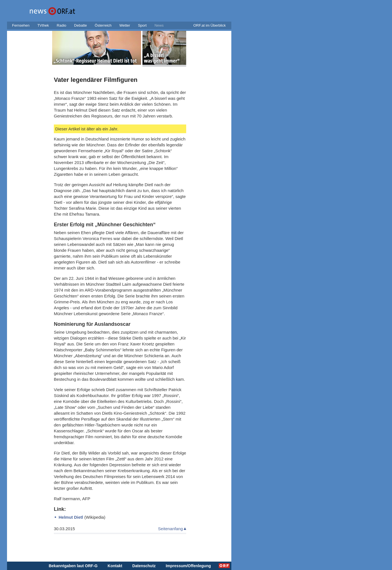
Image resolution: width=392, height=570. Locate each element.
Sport (142, 25)
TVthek (43, 25)
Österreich (103, 25)
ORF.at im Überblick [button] (209, 25)
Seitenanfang (170, 529)
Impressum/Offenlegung (188, 566)
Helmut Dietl (71, 517)
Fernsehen (21, 25)
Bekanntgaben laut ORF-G (73, 566)
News (159, 25)
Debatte (80, 25)
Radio (61, 25)
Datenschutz (144, 566)
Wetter (125, 25)
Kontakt (115, 566)
